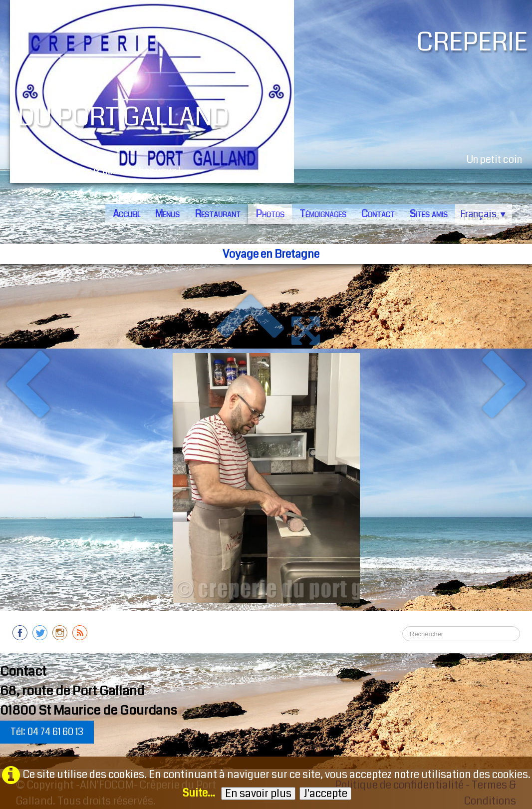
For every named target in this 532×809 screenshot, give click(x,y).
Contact (378, 214)
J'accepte (325, 794)
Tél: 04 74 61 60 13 (47, 732)
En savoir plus (258, 794)
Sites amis (429, 214)
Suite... (199, 793)
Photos (270, 214)
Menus (167, 214)
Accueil (127, 214)
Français (484, 214)
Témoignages (323, 214)
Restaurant (218, 214)
